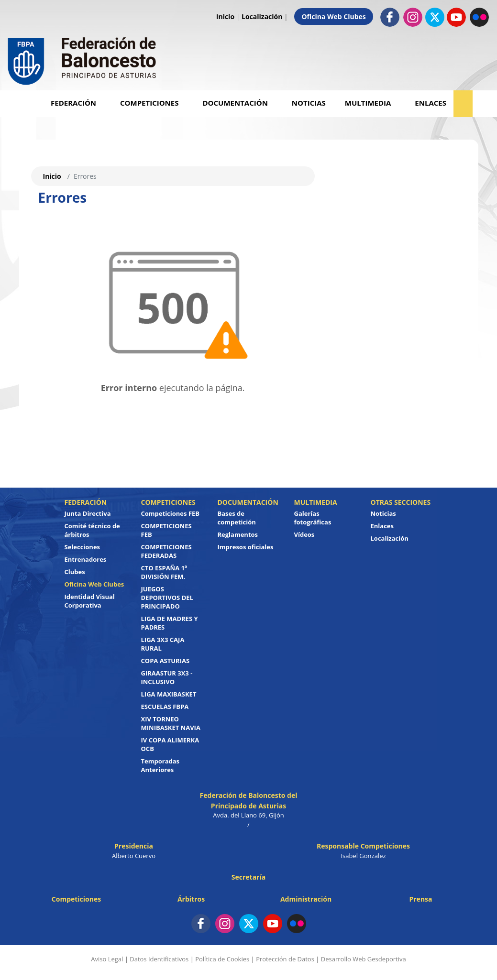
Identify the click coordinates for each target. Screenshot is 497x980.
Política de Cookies (222, 959)
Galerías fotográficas (313, 518)
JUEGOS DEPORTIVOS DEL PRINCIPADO (167, 598)
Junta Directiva (88, 513)
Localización (262, 16)
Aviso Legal (107, 959)
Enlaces (431, 103)
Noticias (309, 103)
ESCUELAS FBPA (165, 707)
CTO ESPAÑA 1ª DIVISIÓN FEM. (164, 572)
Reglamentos (238, 534)
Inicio (225, 16)
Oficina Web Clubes (333, 16)
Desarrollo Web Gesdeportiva (364, 959)
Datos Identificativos (159, 959)
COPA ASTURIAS (166, 661)
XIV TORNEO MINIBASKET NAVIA (171, 723)
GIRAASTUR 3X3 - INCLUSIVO (167, 677)
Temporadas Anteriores (160, 765)
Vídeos (304, 534)
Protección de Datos (285, 959)
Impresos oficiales (246, 547)
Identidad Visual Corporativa (90, 601)
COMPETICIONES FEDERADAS (166, 551)
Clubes (75, 572)
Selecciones (83, 547)
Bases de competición (237, 518)
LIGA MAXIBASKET (169, 694)
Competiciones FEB (171, 513)
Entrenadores (86, 559)
